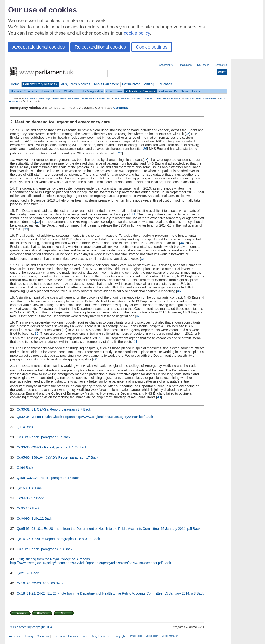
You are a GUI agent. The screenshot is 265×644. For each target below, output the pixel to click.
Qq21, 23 (23, 573)
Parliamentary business (40, 84)
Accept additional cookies (39, 47)
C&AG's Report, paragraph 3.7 (39, 437)
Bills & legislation (92, 91)
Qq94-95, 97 (26, 498)
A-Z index (15, 636)
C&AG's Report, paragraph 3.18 (40, 549)
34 (182, 243)
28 (146, 160)
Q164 (21, 468)
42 (95, 359)
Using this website (101, 636)
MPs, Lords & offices (75, 84)
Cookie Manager (170, 636)
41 (135, 342)
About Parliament (106, 84)
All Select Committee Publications (162, 98)
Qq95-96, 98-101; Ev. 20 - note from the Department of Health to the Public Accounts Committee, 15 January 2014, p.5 (104, 529)
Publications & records (140, 91)
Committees (114, 91)
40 (100, 338)
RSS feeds (203, 65)
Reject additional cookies (100, 47)
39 (37, 334)
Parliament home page (38, 98)
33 (26, 229)
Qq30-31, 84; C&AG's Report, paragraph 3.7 (50, 409)
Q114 (21, 427)
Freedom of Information (65, 636)
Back (87, 409)
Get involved (131, 84)
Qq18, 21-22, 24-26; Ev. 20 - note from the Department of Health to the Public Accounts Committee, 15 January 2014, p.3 (106, 593)
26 (145, 149)
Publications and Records (96, 98)
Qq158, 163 (25, 488)
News (184, 91)
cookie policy (137, 33)
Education (165, 84)
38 (64, 330)
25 (187, 134)
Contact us (221, 65)
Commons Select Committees (200, 98)
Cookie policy (152, 636)
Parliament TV (168, 91)
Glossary (29, 636)
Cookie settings (152, 47)
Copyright (120, 636)
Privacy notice (136, 636)
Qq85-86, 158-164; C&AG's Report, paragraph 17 (53, 457)
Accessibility (166, 65)
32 (38, 222)
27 (120, 153)
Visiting (149, 84)
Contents (121, 108)
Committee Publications (127, 98)
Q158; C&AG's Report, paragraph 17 (44, 478)
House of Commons (24, 91)
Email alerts (185, 65)
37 (138, 316)
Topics (196, 91)
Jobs (85, 636)
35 (143, 259)
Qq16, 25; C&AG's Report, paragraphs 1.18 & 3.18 (54, 539)
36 (179, 291)
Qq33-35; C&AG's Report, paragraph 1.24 (48, 447)
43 (159, 397)
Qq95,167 (24, 508)
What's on (71, 91)
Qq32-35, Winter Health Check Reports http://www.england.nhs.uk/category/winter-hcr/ (81, 417)
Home (15, 84)
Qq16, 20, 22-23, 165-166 (36, 583)
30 (41, 204)
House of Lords (51, 91)
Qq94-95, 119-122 (30, 518)
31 (134, 214)
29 (199, 182)
